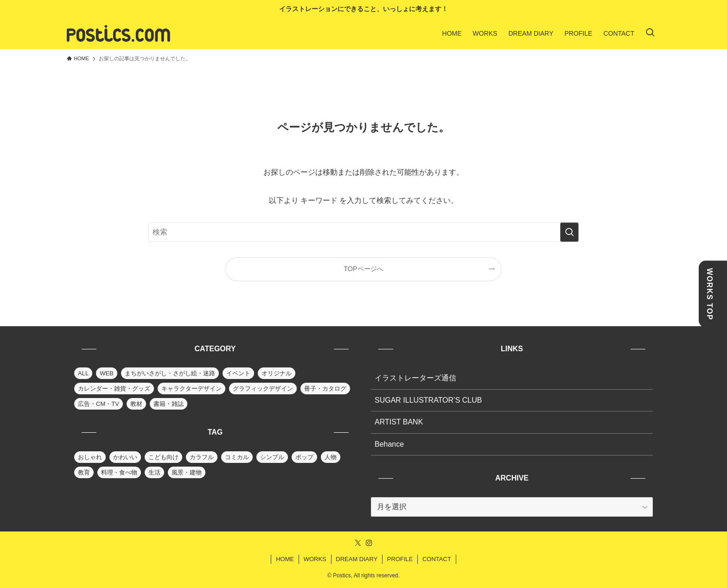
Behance (389, 444)
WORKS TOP (710, 294)
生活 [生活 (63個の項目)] (154, 472)
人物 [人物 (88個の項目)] (331, 457)
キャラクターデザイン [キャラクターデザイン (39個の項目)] (191, 389)
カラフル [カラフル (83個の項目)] (202, 457)
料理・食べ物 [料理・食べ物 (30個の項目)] (119, 472)
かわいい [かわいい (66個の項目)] (125, 457)
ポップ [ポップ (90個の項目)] (304, 457)
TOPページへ (363, 269)
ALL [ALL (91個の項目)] (83, 373)
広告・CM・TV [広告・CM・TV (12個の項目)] (99, 404)
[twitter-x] (358, 543)
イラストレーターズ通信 (415, 378)
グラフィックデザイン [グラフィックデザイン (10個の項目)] (263, 389)
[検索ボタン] (650, 33)
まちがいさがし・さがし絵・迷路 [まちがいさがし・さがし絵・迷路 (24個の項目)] (170, 373)
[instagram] (369, 543)
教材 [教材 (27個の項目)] (136, 404)
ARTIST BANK (399, 422)
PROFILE (400, 559)
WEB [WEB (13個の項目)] (107, 373)
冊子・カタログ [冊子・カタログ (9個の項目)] (325, 389)
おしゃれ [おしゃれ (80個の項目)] (90, 457)
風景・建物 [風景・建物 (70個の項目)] (187, 472)
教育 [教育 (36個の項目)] (84, 472)
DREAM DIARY (357, 559)
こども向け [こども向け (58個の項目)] (163, 457)
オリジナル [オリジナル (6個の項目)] (277, 373)
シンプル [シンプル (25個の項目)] (272, 457)
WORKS (315, 559)
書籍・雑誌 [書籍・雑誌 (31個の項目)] (169, 404)
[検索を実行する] (569, 232)
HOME (285, 559)
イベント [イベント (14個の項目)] (238, 373)
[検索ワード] (363, 232)
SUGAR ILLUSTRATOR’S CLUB (428, 400)
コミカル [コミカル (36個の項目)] (237, 457)
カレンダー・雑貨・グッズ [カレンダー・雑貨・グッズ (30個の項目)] (114, 389)
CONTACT (437, 559)
